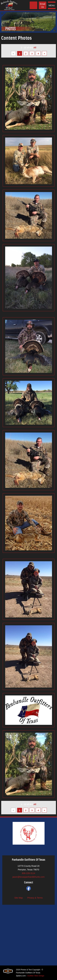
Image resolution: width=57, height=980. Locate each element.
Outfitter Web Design (36, 976)
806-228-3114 (28, 873)
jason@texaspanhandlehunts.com (28, 877)
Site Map (18, 898)
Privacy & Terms (35, 898)
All (35, 48)
